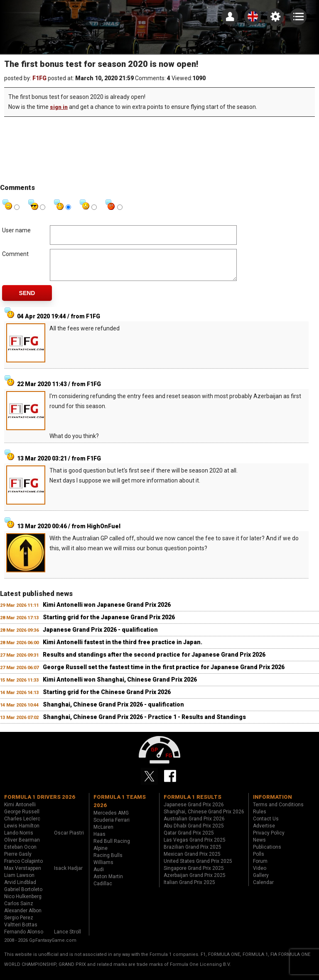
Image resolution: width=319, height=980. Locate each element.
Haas (99, 840)
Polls (259, 860)
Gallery (261, 882)
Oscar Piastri (69, 839)
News (259, 846)
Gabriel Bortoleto (23, 896)
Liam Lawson (19, 882)
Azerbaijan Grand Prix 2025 (195, 882)
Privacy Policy (269, 839)
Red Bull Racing (112, 847)
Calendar (263, 889)
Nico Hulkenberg (23, 903)
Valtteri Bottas (21, 931)
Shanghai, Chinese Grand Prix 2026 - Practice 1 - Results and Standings (144, 723)
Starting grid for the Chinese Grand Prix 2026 (107, 698)
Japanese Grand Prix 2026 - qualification (100, 636)
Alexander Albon (23, 917)
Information (272, 803)
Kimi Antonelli (20, 811)
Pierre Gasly (18, 860)
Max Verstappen (23, 874)
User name (16, 230)
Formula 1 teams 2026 (120, 807)
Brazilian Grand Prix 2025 (193, 853)
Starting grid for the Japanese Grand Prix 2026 (109, 623)
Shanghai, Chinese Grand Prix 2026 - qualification (113, 711)
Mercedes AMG (111, 819)
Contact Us (266, 825)
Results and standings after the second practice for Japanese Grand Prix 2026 (154, 661)
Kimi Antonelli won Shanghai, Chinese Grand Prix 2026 (120, 686)
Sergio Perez (19, 924)
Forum (260, 867)
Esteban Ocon (20, 853)
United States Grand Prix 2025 (198, 867)
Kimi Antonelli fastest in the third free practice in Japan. (123, 648)
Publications (267, 853)
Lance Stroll (67, 938)
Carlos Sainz (19, 910)
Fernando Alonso (24, 938)
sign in (59, 107)
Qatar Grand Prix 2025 (189, 839)
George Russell (22, 818)
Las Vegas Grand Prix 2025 (195, 846)
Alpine (101, 854)
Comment (15, 254)
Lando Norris (19, 839)
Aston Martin (108, 883)
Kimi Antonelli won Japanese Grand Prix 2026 (107, 611)
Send (27, 299)
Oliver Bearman (22, 846)
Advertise (264, 832)
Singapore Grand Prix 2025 (194, 874)
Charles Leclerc (22, 825)
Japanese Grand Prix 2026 (194, 811)
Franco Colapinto (23, 867)
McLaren (103, 833)
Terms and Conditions (278, 811)
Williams (103, 869)
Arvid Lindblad (20, 889)
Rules (260, 818)
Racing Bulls (108, 862)
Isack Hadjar (68, 874)
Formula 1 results (193, 803)
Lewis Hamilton (22, 832)
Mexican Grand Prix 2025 (192, 860)
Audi (99, 876)
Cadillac (103, 890)
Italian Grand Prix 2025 (189, 889)
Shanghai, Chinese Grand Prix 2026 (204, 818)
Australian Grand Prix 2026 (194, 825)
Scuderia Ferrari (112, 826)
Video (260, 874)
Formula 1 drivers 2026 (40, 803)
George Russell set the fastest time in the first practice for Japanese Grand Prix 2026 (164, 673)
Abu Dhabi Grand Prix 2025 (194, 832)
